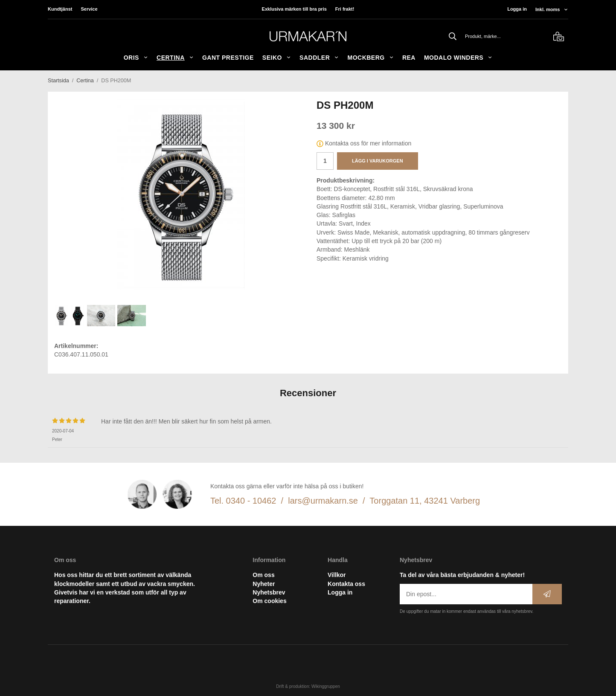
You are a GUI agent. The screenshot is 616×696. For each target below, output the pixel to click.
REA (409, 58)
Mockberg (370, 58)
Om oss (263, 575)
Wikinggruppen (326, 686)
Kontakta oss (346, 584)
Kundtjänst (60, 9)
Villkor (337, 575)
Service (89, 9)
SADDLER (319, 58)
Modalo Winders (458, 58)
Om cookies (269, 601)
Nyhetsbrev (269, 592)
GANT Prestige (228, 58)
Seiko (277, 58)
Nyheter (264, 584)
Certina (175, 58)
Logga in (517, 9)
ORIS (136, 58)
